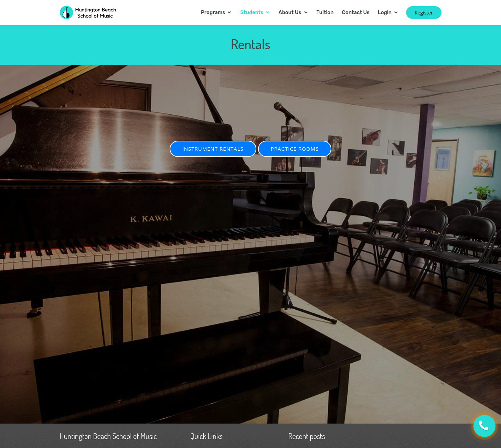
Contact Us (356, 12)
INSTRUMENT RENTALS (213, 149)
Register (424, 13)
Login (385, 12)
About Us (290, 12)
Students (252, 12)
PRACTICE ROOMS (295, 149)
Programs (213, 12)
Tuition (325, 12)
